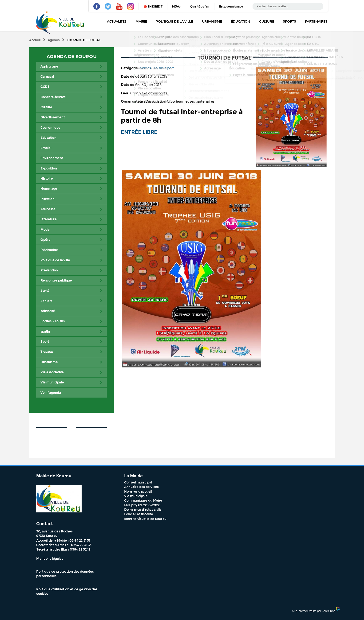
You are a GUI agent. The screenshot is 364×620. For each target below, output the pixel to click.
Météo (176, 7)
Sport (170, 68)
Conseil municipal (138, 482)
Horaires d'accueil (138, 492)
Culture (267, 22)
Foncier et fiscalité (139, 514)
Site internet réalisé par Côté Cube (314, 611)
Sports (289, 22)
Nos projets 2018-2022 (142, 505)
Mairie (141, 22)
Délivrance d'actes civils (143, 510)
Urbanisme (212, 22)
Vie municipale (136, 496)
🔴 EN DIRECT (153, 7)
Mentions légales (50, 559)
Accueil (35, 40)
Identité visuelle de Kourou (145, 519)
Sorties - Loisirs (152, 68)
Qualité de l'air (200, 7)
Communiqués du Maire (143, 501)
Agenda (54, 40)
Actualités (117, 22)
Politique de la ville (174, 22)
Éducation (241, 22)
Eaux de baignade (231, 7)
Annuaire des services (141, 487)
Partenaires (316, 22)
